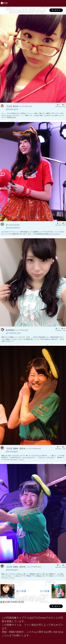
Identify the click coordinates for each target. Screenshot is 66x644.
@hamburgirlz (12, 109)
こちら (5, 635)
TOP (4, 3)
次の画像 (53, 591)
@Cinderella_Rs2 (13, 333)
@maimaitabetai (13, 227)
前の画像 (13, 591)
